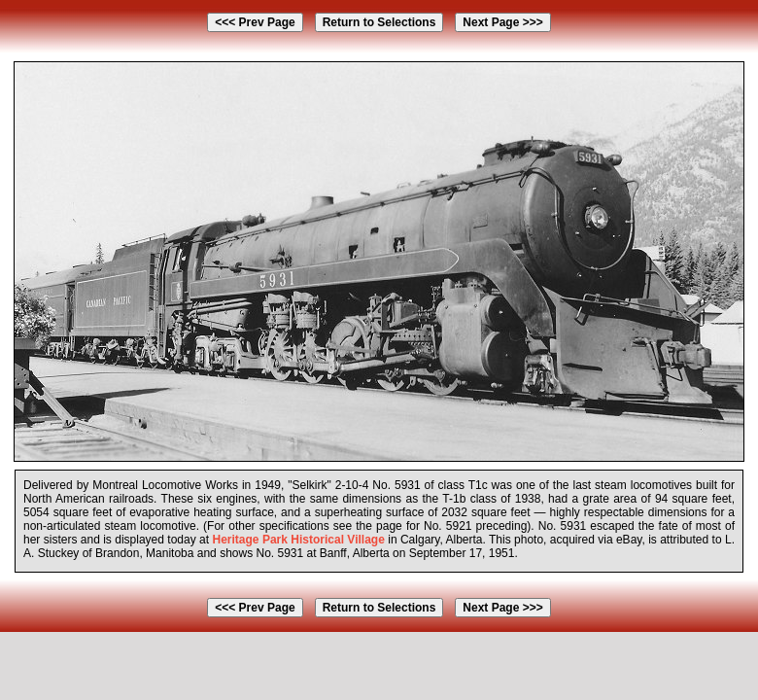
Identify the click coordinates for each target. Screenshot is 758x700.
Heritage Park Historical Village (298, 540)
